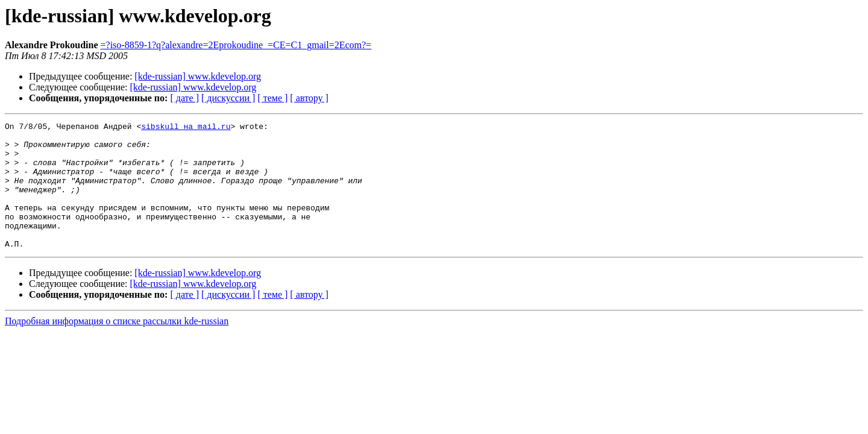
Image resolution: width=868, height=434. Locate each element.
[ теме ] (272, 98)
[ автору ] (309, 98)
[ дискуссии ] (228, 98)
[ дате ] (184, 98)
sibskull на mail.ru (186, 128)
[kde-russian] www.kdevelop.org (198, 76)
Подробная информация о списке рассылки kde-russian (117, 346)
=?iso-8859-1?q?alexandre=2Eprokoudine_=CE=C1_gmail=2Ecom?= (236, 45)
